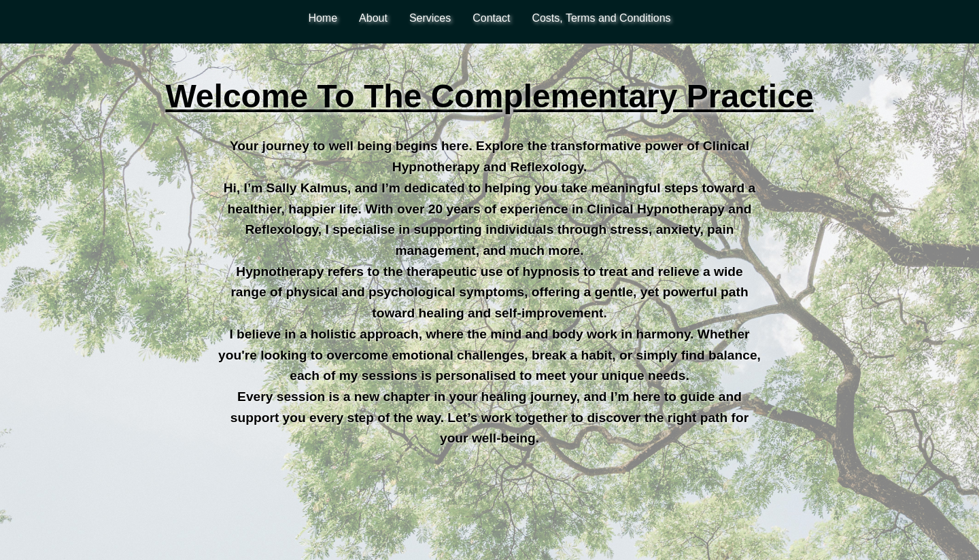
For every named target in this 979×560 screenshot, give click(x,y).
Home (323, 18)
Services (430, 18)
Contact (491, 18)
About (373, 18)
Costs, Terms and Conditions (601, 18)
